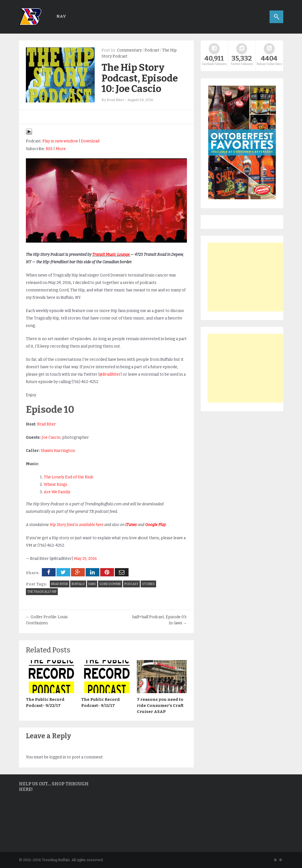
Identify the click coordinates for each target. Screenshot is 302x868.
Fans (92, 584)
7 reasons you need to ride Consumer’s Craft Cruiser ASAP (160, 706)
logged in (58, 757)
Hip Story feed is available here (77, 525)
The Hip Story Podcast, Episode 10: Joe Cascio (140, 78)
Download (90, 141)
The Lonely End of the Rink (68, 477)
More (61, 149)
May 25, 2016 (85, 559)
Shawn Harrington (58, 451)
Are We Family (57, 492)
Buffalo (78, 584)
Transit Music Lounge (111, 255)
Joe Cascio (51, 437)
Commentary (129, 50)
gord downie (110, 584)
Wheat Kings (55, 485)
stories (148, 584)
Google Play (155, 525)
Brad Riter (47, 424)
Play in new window (60, 141)
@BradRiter (110, 374)
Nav (61, 16)
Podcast (152, 50)
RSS (49, 149)
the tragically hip (42, 592)
